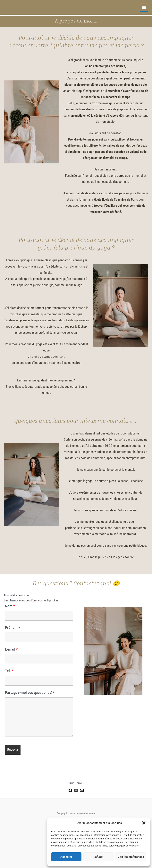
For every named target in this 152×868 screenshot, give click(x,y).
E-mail (11, 649)
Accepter (66, 857)
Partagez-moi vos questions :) (30, 693)
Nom (10, 606)
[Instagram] (76, 790)
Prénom (12, 628)
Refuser (98, 857)
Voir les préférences (131, 857)
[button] (144, 823)
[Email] (82, 790)
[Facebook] (70, 790)
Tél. (9, 671)
